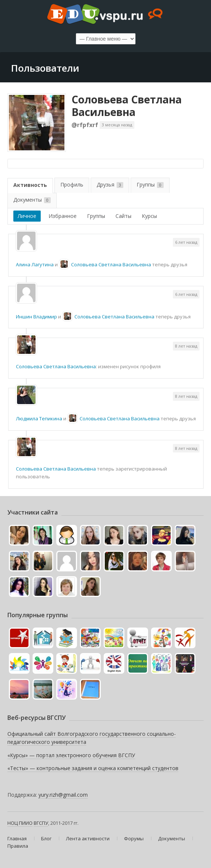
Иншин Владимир (36, 317)
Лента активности (88, 838)
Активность (30, 185)
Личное (27, 216)
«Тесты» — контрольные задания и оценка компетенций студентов (93, 768)
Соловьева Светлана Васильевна (127, 106)
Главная (17, 838)
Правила (18, 846)
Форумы (134, 838)
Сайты (123, 216)
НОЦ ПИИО (20, 823)
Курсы (149, 216)
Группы (150, 184)
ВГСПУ (41, 823)
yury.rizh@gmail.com (63, 795)
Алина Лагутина (35, 264)
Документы (32, 200)
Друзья (110, 184)
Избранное (63, 216)
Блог (46, 838)
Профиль (72, 184)
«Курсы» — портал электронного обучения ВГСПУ (71, 755)
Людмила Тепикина (39, 418)
